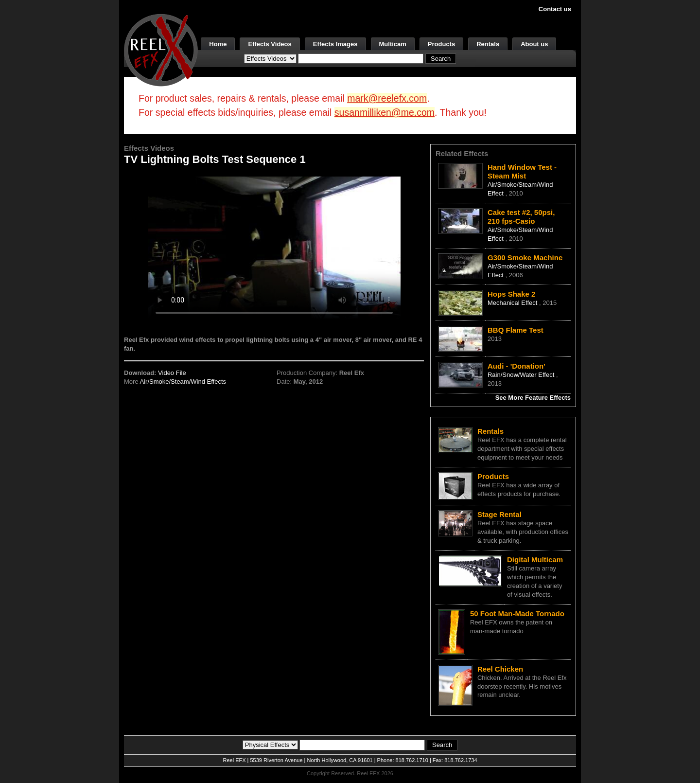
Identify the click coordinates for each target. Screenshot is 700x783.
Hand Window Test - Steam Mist (522, 171)
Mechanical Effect (513, 303)
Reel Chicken (500, 669)
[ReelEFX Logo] (161, 49)
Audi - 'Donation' (516, 366)
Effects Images (335, 44)
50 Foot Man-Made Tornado (517, 614)
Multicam (393, 44)
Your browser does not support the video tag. (274, 247)
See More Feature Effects (533, 398)
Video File (172, 373)
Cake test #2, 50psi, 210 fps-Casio (521, 217)
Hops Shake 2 (511, 294)
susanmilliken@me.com (385, 112)
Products (441, 44)
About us (534, 44)
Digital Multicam (535, 560)
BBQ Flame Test (516, 330)
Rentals (488, 44)
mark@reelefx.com (387, 98)
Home (218, 44)
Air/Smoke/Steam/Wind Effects (183, 382)
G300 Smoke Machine (525, 258)
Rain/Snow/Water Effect (522, 375)
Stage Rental (499, 514)
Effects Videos (270, 44)
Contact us (555, 9)
